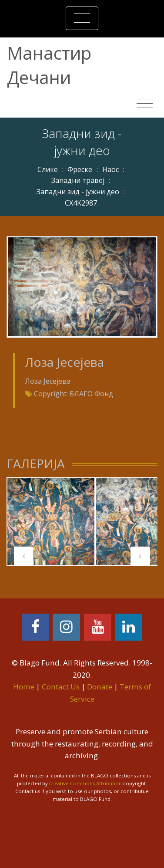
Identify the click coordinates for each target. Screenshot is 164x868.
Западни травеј (78, 180)
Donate (100, 687)
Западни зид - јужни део (78, 192)
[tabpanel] (51, 522)
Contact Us (61, 687)
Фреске (80, 169)
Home (24, 687)
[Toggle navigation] (82, 18)
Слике (48, 169)
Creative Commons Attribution (85, 783)
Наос (110, 169)
